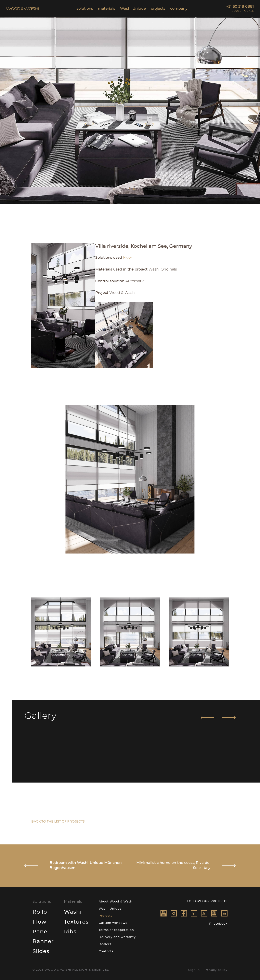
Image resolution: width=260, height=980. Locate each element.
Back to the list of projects (58, 820)
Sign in (194, 969)
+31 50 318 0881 (240, 7)
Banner (43, 940)
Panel (41, 930)
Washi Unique (110, 908)
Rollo (40, 911)
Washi (73, 911)
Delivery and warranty (117, 936)
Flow (39, 921)
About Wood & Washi (116, 900)
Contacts (106, 950)
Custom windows (113, 922)
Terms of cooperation (116, 929)
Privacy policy (216, 969)
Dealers (105, 943)
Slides (41, 950)
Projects (106, 915)
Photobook (218, 923)
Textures (76, 921)
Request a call (242, 11)
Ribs (70, 930)
